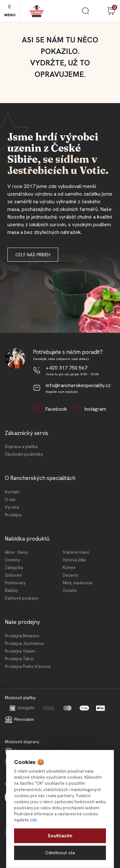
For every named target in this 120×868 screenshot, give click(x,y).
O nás (10, 500)
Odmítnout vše (60, 853)
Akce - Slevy (16, 552)
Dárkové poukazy (22, 598)
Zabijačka (14, 568)
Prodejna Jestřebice (24, 644)
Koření (69, 568)
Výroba (12, 507)
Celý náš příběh (33, 255)
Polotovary (15, 583)
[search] (85, 13)
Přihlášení (98, 11)
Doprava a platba (21, 447)
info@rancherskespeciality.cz (78, 385)
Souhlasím (60, 836)
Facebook (50, 409)
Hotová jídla (74, 560)
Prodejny (13, 515)
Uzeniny (12, 560)
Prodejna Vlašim (20, 651)
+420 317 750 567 (67, 368)
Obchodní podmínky (24, 454)
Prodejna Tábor (20, 659)
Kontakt (12, 492)
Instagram (89, 409)
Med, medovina (77, 583)
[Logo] (37, 11)
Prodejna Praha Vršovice (28, 666)
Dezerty (71, 575)
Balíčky (12, 591)
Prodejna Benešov (22, 636)
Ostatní (70, 591)
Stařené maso (76, 552)
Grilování (13, 575)
